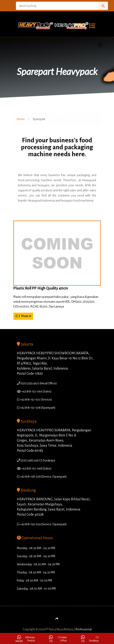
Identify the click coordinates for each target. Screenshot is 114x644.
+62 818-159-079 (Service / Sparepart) (43, 524)
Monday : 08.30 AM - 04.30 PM (36, 548)
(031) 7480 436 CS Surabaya (38, 460)
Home (21, 119)
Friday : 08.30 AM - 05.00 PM (34, 581)
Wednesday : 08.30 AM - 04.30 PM (38, 564)
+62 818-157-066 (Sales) (36, 392)
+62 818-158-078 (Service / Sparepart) (43, 477)
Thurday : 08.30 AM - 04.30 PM (36, 572)
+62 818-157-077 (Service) (36, 400)
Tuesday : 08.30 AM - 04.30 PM (36, 556)
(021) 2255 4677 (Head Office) (38, 383)
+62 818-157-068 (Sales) (36, 469)
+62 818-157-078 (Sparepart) (37, 408)
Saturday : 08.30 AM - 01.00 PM (36, 589)
